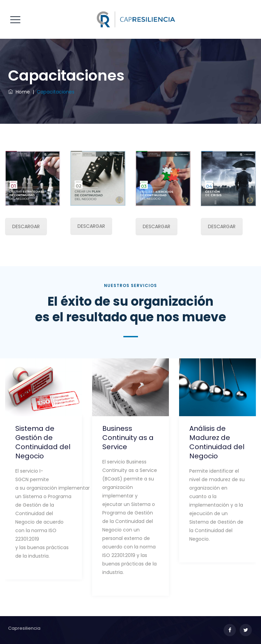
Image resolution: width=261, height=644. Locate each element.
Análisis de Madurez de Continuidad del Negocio (217, 442)
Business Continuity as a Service (128, 438)
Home (19, 92)
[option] (43, 470)
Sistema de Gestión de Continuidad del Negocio (43, 442)
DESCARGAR (26, 226)
